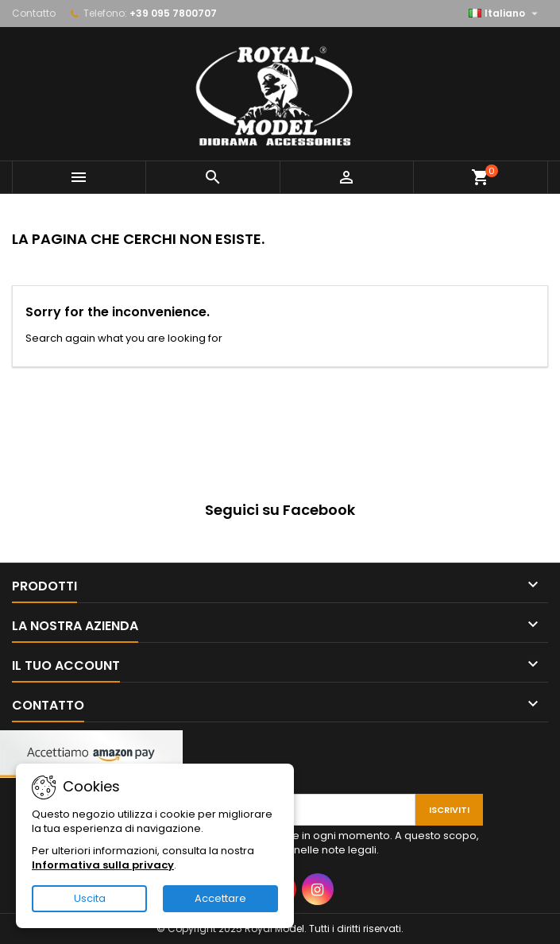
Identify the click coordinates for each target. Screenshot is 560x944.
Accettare (220, 898)
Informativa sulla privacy (103, 865)
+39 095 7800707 (173, 13)
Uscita (90, 898)
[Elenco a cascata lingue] (505, 14)
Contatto (34, 13)
